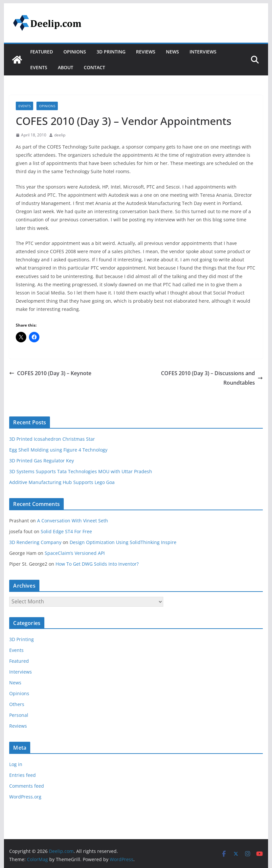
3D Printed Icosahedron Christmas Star (52, 439)
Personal (19, 715)
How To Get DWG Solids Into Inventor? (97, 564)
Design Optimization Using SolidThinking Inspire (123, 542)
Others (17, 704)
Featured (42, 52)
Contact (94, 67)
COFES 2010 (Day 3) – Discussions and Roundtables (212, 378)
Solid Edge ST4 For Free (66, 531)
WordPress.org (25, 797)
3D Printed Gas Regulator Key (42, 461)
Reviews (146, 52)
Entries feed (23, 775)
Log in (16, 764)
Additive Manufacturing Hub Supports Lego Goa (62, 482)
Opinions (75, 52)
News (172, 52)
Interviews (203, 52)
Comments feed (27, 786)
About (66, 67)
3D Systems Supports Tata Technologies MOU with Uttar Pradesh (81, 471)
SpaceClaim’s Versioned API (75, 553)
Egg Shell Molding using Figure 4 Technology (58, 450)
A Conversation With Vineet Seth (73, 521)
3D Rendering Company (35, 542)
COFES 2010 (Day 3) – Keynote (50, 373)
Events (39, 67)
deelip (60, 135)
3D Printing (111, 52)
